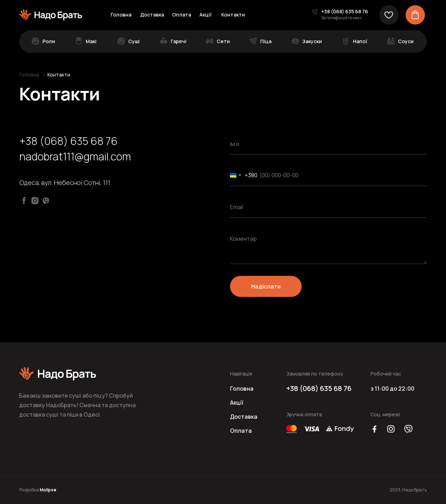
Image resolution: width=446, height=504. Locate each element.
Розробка (38, 490)
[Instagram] (35, 201)
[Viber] (46, 201)
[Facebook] (24, 201)
